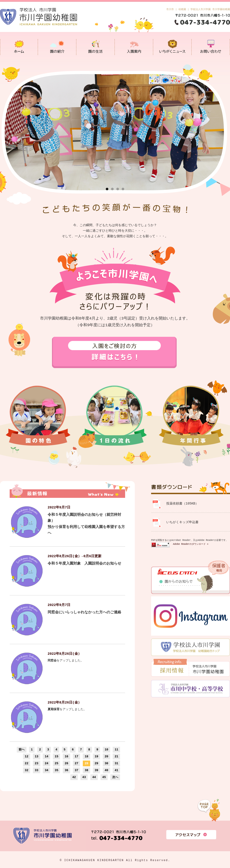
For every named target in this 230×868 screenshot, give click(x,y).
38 (86, 770)
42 (74, 777)
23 (37, 763)
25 (57, 763)
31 (116, 763)
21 (116, 756)
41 (116, 770)
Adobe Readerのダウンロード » (191, 544)
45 (104, 777)
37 (77, 770)
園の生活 (96, 47)
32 (27, 770)
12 (27, 756)
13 (37, 756)
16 (66, 756)
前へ (22, 750)
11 (116, 750)
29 (97, 763)
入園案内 (134, 47)
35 (57, 770)
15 (57, 756)
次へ (115, 777)
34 (46, 770)
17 (77, 756)
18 (86, 756)
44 (94, 777)
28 (86, 763)
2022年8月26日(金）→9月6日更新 (75, 556)
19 (97, 756)
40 (106, 770)
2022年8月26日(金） (65, 654)
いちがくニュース (172, 47)
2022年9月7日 (59, 508)
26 (66, 763)
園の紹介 (57, 47)
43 (84, 777)
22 (27, 763)
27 (77, 763)
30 (106, 763)
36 (66, 770)
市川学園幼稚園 (19, 47)
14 (46, 756)
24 (46, 763)
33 (37, 770)
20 (106, 756)
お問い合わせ (211, 47)
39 (97, 770)
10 (106, 750)
